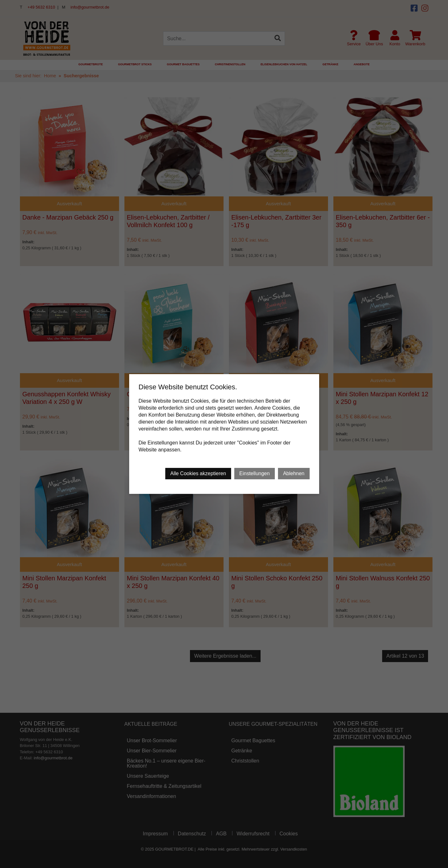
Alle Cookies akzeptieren (198, 473)
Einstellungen (255, 473)
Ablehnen (294, 473)
